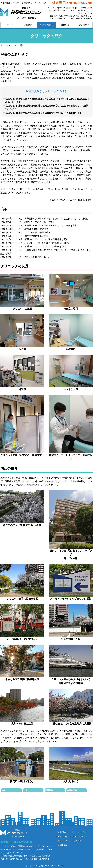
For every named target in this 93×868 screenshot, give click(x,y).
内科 (4, 790)
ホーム (10, 25)
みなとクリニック (46, 866)
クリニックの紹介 (46, 25)
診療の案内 (28, 25)
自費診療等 (72, 790)
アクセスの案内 (83, 25)
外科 (25, 790)
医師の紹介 (65, 25)
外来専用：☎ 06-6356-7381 (72, 3)
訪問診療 (49, 790)
